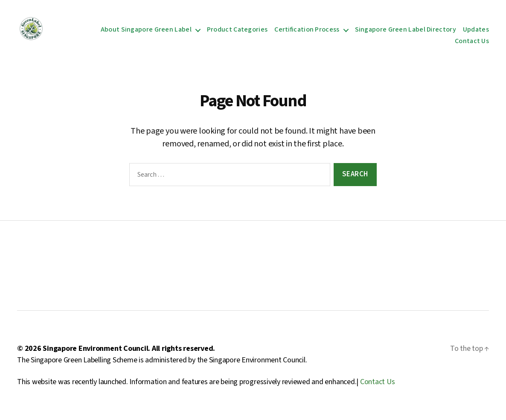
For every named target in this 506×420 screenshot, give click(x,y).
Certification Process (307, 32)
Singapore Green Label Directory (406, 32)
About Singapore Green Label (146, 32)
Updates (476, 32)
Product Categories (237, 32)
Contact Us (472, 43)
